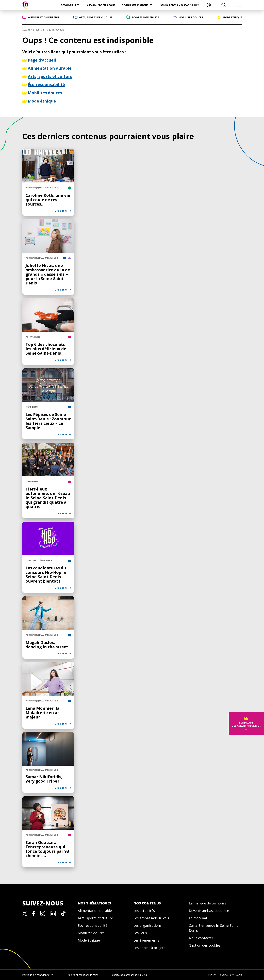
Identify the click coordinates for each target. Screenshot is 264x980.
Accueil (26, 30)
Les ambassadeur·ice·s (151, 918)
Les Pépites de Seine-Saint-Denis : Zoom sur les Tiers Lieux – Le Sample (48, 421)
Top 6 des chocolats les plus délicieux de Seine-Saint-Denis (46, 349)
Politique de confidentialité (38, 975)
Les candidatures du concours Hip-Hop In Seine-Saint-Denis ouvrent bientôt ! (46, 574)
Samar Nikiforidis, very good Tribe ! (44, 779)
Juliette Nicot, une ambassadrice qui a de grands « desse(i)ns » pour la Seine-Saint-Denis (48, 274)
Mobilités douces (91, 933)
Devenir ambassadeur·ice (137, 5)
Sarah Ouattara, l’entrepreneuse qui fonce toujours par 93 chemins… (47, 849)
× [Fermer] (259, 717)
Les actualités (144, 911)
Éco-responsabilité (93, 925)
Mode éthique (89, 940)
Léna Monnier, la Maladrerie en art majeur (43, 712)
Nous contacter (201, 938)
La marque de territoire (101, 5)
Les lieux (140, 933)
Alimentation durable (95, 911)
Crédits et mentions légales (82, 975)
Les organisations (147, 925)
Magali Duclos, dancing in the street (47, 645)
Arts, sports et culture (95, 918)
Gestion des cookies (205, 945)
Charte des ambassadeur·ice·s (129, 975)
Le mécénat (198, 918)
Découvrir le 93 (70, 5)
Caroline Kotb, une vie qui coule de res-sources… (48, 200)
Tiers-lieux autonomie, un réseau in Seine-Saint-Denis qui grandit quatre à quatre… (48, 498)
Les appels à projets (149, 948)
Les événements (146, 940)
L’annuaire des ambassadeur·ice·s (179, 5)
